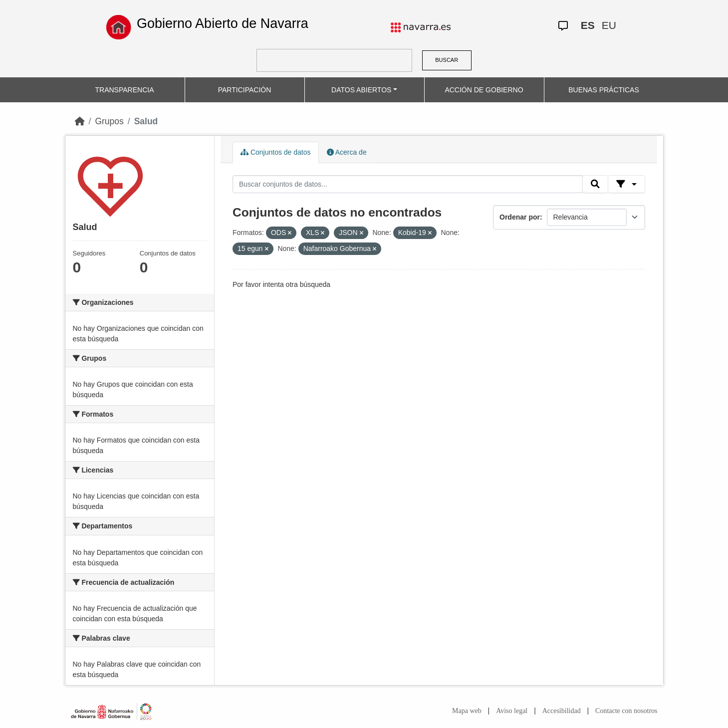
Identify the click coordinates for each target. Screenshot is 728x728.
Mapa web (467, 711)
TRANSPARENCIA (125, 90)
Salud (146, 121)
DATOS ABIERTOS (361, 90)
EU (609, 25)
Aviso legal (512, 711)
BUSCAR (447, 60)
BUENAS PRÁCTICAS (604, 90)
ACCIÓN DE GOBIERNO (484, 90)
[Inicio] (80, 121)
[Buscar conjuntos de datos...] (408, 184)
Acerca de (347, 152)
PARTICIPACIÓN (245, 90)
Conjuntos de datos (276, 152)
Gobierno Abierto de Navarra (223, 23)
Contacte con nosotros (626, 711)
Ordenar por (520, 217)
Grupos (109, 121)
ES (588, 25)
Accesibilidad (562, 711)
